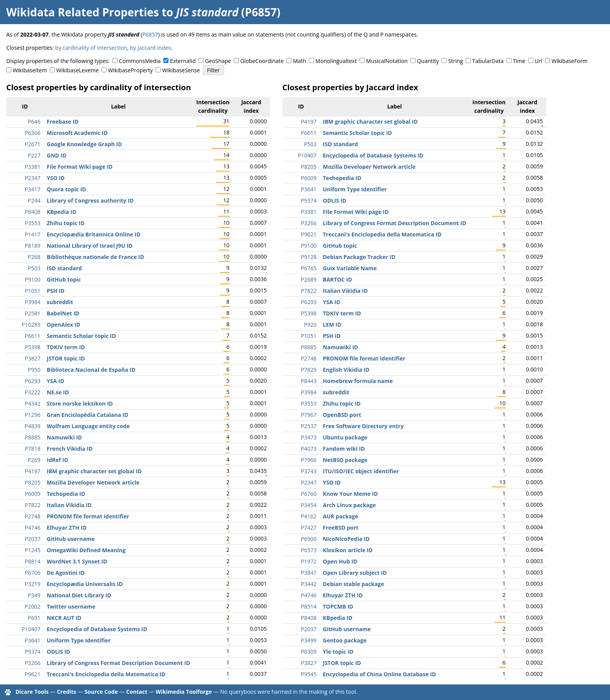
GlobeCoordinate (262, 61)
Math (300, 61)
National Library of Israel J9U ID (89, 246)
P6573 (309, 550)
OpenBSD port (342, 415)
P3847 (309, 573)
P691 (34, 618)
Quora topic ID (66, 189)
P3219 (33, 584)
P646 (34, 122)
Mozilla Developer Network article (93, 482)
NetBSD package (345, 460)
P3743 (309, 471)
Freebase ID (63, 122)
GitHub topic (64, 279)
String (456, 61)
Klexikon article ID (348, 550)
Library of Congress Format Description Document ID (118, 663)
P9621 (33, 674)
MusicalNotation (387, 61)
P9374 (33, 652)
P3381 (33, 167)
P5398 (33, 347)
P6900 (309, 539)
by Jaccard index (151, 48)
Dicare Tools (32, 692)
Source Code (101, 692)
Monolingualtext (336, 61)
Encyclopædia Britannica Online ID (94, 234)
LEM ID (332, 325)
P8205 (33, 482)
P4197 (33, 471)
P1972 (309, 561)
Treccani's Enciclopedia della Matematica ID (106, 674)
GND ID (57, 155)
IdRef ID (57, 460)
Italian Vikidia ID (69, 505)
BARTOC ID (337, 279)
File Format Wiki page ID (80, 167)
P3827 (33, 358)
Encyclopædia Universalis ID (85, 584)
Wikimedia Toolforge (184, 692)
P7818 (33, 449)
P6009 (33, 494)
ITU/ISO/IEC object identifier (361, 471)
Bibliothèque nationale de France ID (95, 257)
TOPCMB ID (338, 606)
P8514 (309, 606)
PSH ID (56, 291)
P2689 (309, 279)
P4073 (309, 449)
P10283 (31, 325)
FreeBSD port (341, 528)
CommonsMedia (140, 61)
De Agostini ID (66, 573)
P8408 (33, 212)
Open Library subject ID (355, 573)
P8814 (33, 561)
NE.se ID (58, 392)
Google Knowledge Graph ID (84, 144)
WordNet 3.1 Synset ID (77, 561)
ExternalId (183, 61)
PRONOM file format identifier (88, 516)
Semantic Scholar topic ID (81, 336)
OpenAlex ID (63, 325)
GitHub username (71, 539)
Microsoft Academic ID (77, 133)
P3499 (309, 640)
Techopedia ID (66, 494)
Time (519, 61)
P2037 (33, 539)
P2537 (309, 426)
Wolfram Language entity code (88, 426)
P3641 (33, 640)
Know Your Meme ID (351, 494)
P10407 (31, 629)
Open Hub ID (340, 561)
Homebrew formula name (358, 381)
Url (538, 61)
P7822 (33, 505)
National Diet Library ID (79, 595)
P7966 (309, 460)
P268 (34, 257)
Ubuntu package (345, 437)
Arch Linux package (349, 505)
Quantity (428, 61)
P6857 (150, 34)
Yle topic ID (338, 652)
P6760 (309, 494)
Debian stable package (353, 584)
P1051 (33, 291)
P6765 (309, 268)
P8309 (309, 652)
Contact (137, 692)
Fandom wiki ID (344, 449)
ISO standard (64, 268)
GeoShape (218, 61)
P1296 (33, 415)
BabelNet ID (63, 313)
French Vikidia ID (70, 449)
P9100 (33, 279)
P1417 (33, 234)
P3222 (33, 392)
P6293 (33, 381)
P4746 (33, 528)
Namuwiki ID (64, 437)
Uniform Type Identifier (79, 640)
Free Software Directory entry (363, 426)
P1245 (33, 550)
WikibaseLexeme (78, 70)
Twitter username (71, 606)
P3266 (33, 663)
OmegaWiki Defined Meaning (86, 550)
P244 (34, 200)
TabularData (488, 61)
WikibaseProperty (131, 70)
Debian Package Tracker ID (359, 257)
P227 (34, 155)
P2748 (33, 516)
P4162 (309, 516)
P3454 (309, 505)
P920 (310, 325)
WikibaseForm (570, 61)
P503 (34, 268)
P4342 (33, 403)
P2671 (33, 144)
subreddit (60, 302)
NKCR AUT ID (64, 618)
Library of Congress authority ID (90, 200)
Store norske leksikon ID (80, 403)
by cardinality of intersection (91, 48)
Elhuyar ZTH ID (67, 528)
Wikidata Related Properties (82, 12)
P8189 (33, 246)
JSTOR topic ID (66, 358)
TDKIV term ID (66, 347)
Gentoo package (345, 640)
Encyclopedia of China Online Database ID (379, 674)
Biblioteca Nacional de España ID (91, 370)
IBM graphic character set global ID (94, 471)
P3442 (309, 584)
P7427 (309, 528)
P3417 (33, 189)
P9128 (309, 257)
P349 (34, 595)
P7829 (309, 370)
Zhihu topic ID (66, 223)
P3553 (33, 223)
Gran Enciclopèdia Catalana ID (88, 415)
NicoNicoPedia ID (346, 539)
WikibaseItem (30, 70)
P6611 (33, 336)
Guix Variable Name (350, 268)
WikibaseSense (181, 70)
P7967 (309, 415)
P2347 (33, 178)
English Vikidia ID (346, 370)
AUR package (341, 516)
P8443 (309, 381)
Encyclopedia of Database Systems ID (97, 629)
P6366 (33, 133)
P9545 (309, 674)
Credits (67, 692)
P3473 (309, 437)
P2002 (33, 606)
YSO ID (56, 178)
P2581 (33, 313)
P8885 (33, 437)
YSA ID (55, 381)
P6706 (33, 573)
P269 (34, 460)
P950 (34, 370)
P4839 (33, 426)
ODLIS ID (58, 652)
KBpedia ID (61, 212)
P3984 (33, 302)
